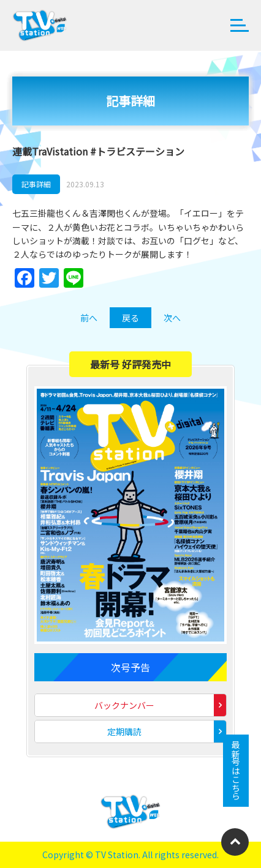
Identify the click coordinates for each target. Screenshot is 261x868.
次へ (172, 318)
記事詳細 (36, 184)
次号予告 (130, 667)
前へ (89, 318)
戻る (130, 318)
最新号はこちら (236, 771)
